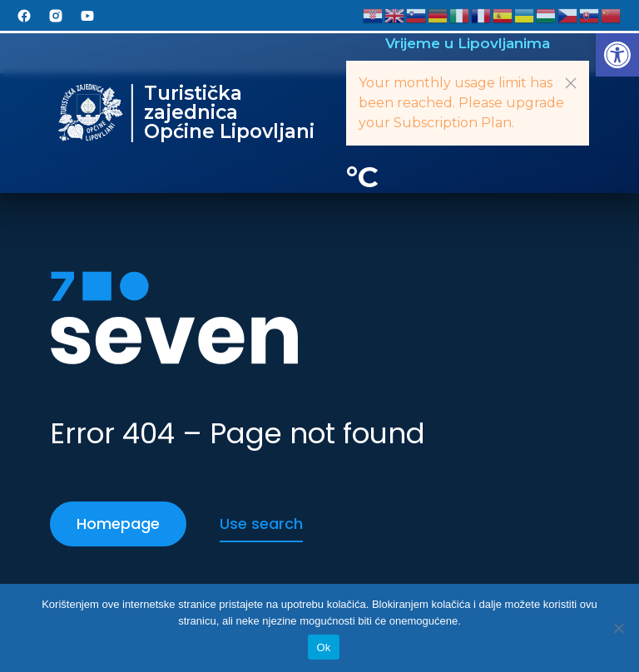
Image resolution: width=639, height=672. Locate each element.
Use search (261, 524)
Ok (323, 647)
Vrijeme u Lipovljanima (468, 43)
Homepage (118, 524)
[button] (617, 55)
